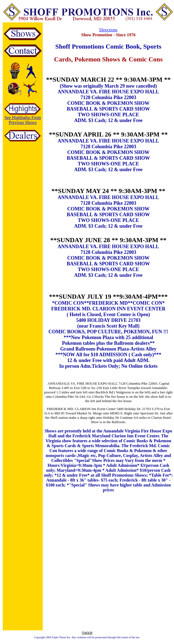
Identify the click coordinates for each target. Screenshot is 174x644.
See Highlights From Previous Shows (23, 120)
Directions (109, 30)
